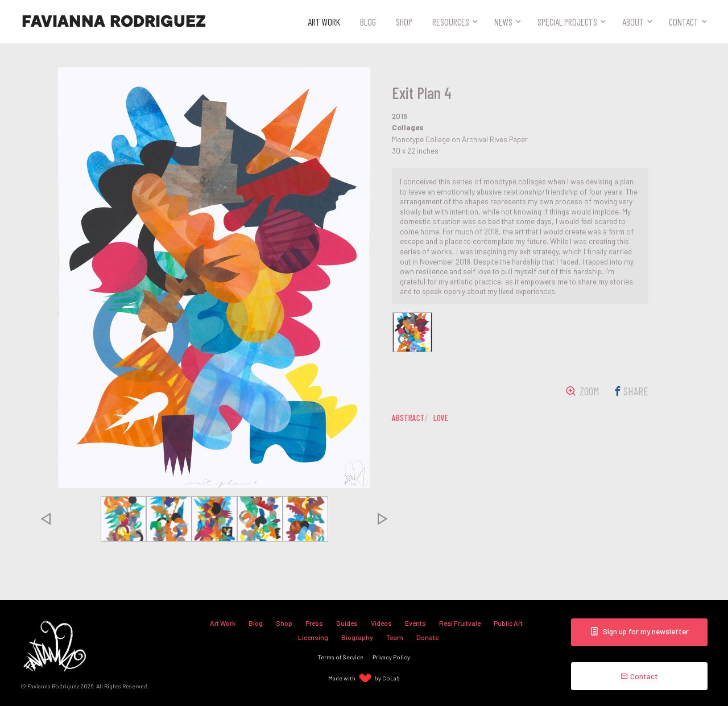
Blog (368, 22)
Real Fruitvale (460, 623)
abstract (408, 418)
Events (415, 623)
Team (395, 637)
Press (314, 623)
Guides (347, 623)
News (503, 22)
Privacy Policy (391, 657)
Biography (357, 637)
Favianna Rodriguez (114, 22)
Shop (404, 22)
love (441, 418)
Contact (684, 22)
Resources (451, 22)
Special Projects (567, 22)
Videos (381, 623)
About (633, 22)
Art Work (324, 22)
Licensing (313, 637)
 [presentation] (45, 519)
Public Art (508, 623)
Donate (427, 637)
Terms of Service (341, 657)
